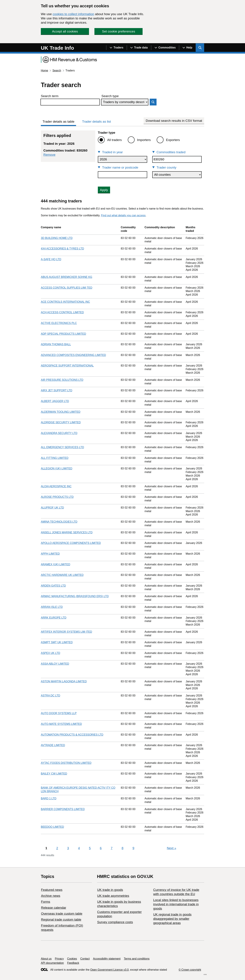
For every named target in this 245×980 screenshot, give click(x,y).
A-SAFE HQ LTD (51, 259)
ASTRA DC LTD (51, 696)
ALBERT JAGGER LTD (55, 401)
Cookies (72, 959)
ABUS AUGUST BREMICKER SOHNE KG (67, 277)
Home (44, 70)
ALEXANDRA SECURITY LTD (59, 433)
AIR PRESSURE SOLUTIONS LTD (62, 380)
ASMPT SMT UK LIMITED (57, 642)
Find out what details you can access (123, 215)
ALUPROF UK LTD (52, 508)
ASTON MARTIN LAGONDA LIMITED (64, 681)
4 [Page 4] (79, 848)
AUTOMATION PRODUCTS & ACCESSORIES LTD (72, 735)
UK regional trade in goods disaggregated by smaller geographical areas (172, 919)
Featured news (52, 890)
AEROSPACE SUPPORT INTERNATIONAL (67, 366)
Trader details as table (58, 122)
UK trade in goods (110, 890)
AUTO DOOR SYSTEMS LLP (59, 713)
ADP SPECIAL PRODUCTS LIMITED (63, 334)
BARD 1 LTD (49, 798)
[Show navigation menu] (116, 48)
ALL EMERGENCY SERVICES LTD (62, 447)
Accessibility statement (107, 959)
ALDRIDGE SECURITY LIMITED (61, 422)
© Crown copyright (190, 970)
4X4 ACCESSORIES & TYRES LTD (62, 249)
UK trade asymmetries (113, 896)
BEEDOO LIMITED (52, 827)
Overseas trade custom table (62, 914)
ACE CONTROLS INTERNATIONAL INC (65, 302)
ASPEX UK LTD (51, 653)
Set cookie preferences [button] (119, 31)
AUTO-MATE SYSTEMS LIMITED (61, 724)
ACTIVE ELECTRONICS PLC (59, 323)
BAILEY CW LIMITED (54, 774)
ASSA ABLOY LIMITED (55, 664)
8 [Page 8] (123, 848)
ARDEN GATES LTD (53, 586)
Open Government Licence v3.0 (109, 970)
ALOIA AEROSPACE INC (56, 486)
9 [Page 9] (133, 848)
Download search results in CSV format (174, 121)
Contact (85, 959)
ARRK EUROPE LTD (54, 618)
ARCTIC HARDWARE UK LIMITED (62, 575)
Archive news (51, 896)
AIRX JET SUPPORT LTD (57, 390)
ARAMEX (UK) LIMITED (55, 564)
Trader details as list (97, 122)
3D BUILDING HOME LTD (57, 238)
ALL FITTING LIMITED (55, 458)
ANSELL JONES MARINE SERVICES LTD (67, 532)
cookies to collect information (73, 14)
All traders (115, 140)
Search (57, 70)
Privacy (59, 959)
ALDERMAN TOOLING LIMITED (61, 412)
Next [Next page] (172, 848)
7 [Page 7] (112, 848)
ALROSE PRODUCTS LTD (57, 497)
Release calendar (54, 908)
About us (46, 959)
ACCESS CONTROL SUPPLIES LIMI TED (67, 288)
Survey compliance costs (115, 922)
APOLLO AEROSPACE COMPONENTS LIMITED (71, 543)
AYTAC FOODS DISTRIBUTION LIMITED (66, 763)
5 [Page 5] (90, 848)
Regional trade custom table (61, 920)
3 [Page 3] (68, 848)
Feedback (73, 963)
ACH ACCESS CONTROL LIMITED (62, 312)
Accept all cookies (65, 31)
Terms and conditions (137, 959)
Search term (50, 96)
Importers (144, 140)
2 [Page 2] (57, 848)
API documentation (52, 963)
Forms (46, 902)
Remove (49, 155)
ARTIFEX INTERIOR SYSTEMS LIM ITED (66, 632)
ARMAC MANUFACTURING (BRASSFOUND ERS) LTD (75, 596)
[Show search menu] (200, 48)
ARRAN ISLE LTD (52, 607)
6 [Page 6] (101, 848)
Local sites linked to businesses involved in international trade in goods (176, 904)
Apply (104, 190)
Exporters (173, 140)
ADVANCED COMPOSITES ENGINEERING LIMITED (73, 355)
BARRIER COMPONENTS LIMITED (63, 809)
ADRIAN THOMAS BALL (56, 344)
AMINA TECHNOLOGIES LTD (59, 522)
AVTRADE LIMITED (53, 745)
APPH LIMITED (50, 554)
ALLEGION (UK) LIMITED (57, 468)
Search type (110, 96)
